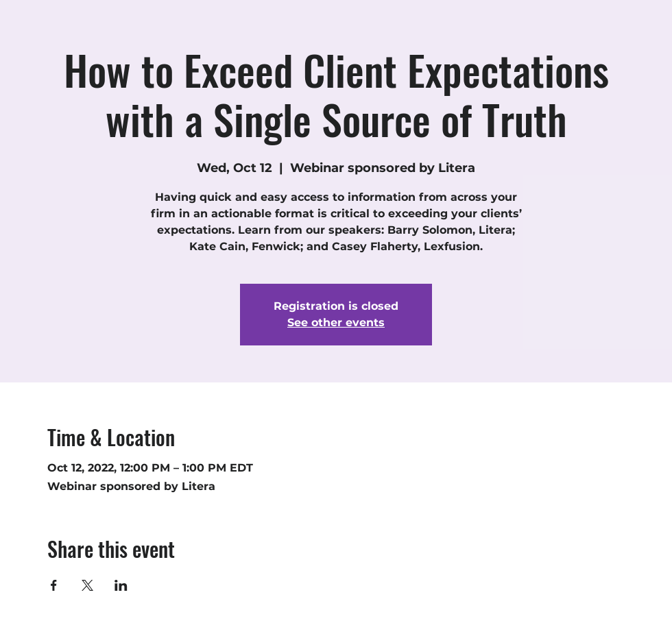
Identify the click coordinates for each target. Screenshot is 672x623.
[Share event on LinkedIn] (121, 585)
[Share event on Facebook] (54, 585)
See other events (336, 322)
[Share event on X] (87, 585)
